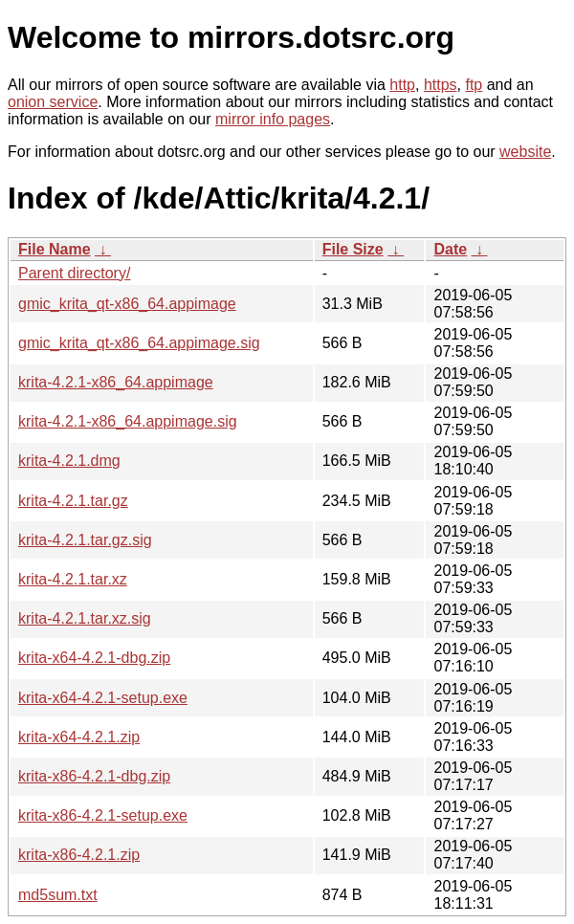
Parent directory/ (74, 273)
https (441, 85)
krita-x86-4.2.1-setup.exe (103, 815)
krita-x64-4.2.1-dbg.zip (94, 658)
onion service (53, 102)
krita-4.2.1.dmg (69, 461)
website (525, 152)
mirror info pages (273, 119)
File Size (353, 249)
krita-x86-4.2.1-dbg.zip (94, 776)
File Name (55, 249)
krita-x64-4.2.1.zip (79, 737)
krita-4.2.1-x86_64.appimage (116, 382)
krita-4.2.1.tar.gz (73, 501)
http (402, 85)
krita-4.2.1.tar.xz (73, 579)
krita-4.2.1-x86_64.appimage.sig (128, 421)
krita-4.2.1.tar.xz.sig (85, 618)
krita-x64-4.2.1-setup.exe (103, 698)
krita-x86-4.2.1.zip (79, 855)
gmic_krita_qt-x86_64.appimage (127, 304)
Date (450, 249)
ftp (474, 85)
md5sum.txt (58, 895)
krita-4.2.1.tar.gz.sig (85, 540)
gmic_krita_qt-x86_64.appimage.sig (139, 343)
